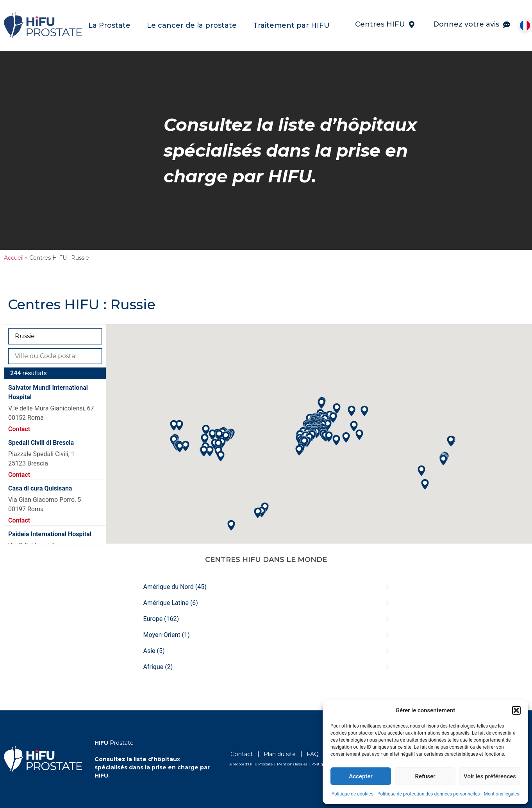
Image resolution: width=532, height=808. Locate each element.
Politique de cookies (353, 794)
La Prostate (111, 25)
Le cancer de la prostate (194, 25)
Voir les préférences (490, 776)
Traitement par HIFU (293, 25)
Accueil (14, 258)
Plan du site (285, 754)
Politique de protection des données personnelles (429, 794)
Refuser (425, 776)
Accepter (361, 776)
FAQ (321, 754)
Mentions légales (502, 794)
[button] (516, 710)
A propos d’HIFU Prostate (251, 764)
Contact (19, 429)
